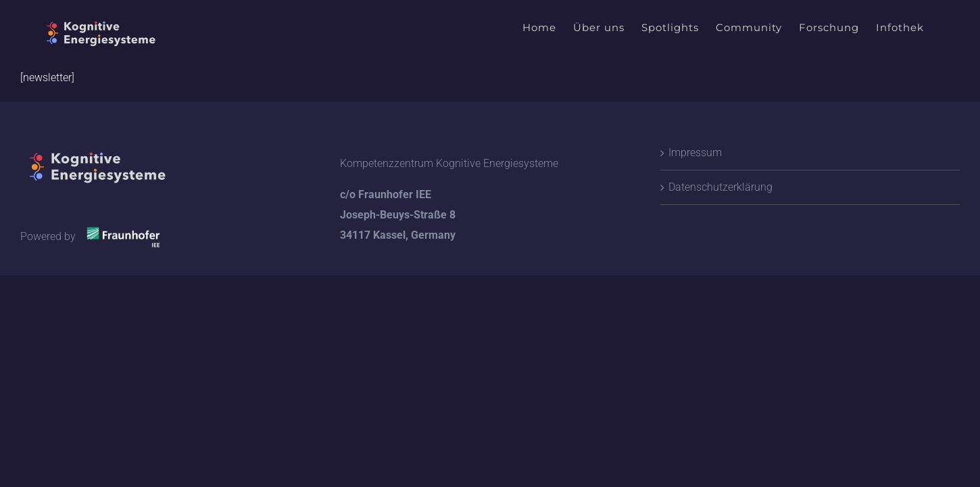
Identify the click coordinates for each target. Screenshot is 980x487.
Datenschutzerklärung (720, 187)
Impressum (695, 153)
